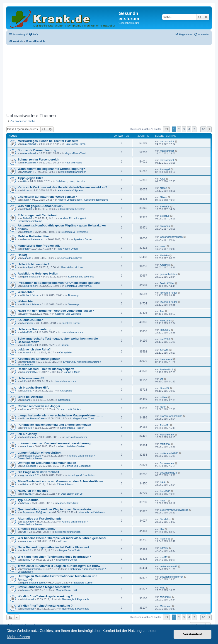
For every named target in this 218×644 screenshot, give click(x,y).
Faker (26, 484)
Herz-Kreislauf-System (70, 190)
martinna (27, 446)
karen (26, 409)
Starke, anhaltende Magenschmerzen (44, 587)
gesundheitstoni (31, 277)
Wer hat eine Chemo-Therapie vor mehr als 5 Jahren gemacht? (62, 538)
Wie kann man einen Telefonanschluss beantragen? (54, 557)
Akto (25, 181)
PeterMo (27, 428)
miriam (26, 400)
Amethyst (28, 267)
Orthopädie (65, 352)
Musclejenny (29, 437)
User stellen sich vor (71, 258)
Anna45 (27, 352)
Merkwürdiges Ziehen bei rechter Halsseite (48, 141)
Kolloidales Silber (30, 320)
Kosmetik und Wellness (81, 277)
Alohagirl (27, 172)
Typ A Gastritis (28, 500)
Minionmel (28, 599)
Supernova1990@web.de (36, 512)
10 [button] (203, 129)
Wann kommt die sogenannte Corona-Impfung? (51, 169)
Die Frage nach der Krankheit (38, 472)
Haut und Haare (73, 163)
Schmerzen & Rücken (69, 409)
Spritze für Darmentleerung (37, 150)
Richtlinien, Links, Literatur (70, 181)
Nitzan (26, 190)
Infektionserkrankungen (73, 172)
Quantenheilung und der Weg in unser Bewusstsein (54, 509)
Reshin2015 (29, 372)
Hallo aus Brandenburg (34, 329)
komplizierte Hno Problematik (39, 246)
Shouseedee (29, 466)
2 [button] (179, 129)
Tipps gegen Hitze (30, 178)
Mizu (25, 590)
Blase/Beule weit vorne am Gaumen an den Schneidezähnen (60, 481)
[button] (166, 129)
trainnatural (29, 362)
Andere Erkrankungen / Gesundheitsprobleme (83, 200)
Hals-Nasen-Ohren (75, 144)
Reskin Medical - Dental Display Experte (46, 369)
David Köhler (30, 286)
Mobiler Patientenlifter (33, 236)
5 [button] (194, 129)
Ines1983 (28, 494)
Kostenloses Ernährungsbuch (39, 359)
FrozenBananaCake (34, 418)
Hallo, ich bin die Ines (33, 491)
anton (26, 249)
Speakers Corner (83, 239)
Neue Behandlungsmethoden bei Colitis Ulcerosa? (54, 547)
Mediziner (28, 323)
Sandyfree (28, 522)
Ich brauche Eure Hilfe (33, 388)
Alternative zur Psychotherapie (40, 519)
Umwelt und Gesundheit (78, 466)
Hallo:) (22, 255)
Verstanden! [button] (193, 634)
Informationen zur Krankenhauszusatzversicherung (54, 443)
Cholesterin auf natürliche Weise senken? (47, 197)
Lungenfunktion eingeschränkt (40, 453)
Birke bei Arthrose (31, 397)
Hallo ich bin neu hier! (33, 264)
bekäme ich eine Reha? (34, 349)
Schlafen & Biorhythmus (78, 286)
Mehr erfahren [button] (19, 637)
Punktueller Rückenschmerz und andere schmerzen (54, 425)
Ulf (24, 381)
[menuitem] (33, 34)
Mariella (27, 258)
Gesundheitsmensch (34, 239)
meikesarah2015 (32, 456)
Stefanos (27, 232)
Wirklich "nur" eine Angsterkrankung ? (45, 596)
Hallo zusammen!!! (31, 378)
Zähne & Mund (72, 372)
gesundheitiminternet (34, 583)
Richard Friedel (31, 295)
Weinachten (26, 292)
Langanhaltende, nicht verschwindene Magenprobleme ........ (60, 415)
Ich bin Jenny (27, 434)
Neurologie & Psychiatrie (74, 232)
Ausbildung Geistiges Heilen (38, 273)
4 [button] (189, 129)
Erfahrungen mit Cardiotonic (38, 215)
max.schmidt (29, 144)
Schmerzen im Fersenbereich (38, 159)
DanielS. (27, 391)
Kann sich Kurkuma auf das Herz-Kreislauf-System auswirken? (62, 187)
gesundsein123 (31, 475)
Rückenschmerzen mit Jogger (39, 406)
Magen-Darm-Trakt (75, 153)
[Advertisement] (109, 78)
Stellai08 (27, 209)
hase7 (26, 503)
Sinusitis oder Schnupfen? (37, 529)
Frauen (65, 345)
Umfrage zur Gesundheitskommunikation (47, 463)
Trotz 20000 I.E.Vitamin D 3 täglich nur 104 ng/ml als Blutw (59, 566)
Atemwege (73, 295)
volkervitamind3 (31, 569)
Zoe (25, 314)
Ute (24, 532)
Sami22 (27, 550)
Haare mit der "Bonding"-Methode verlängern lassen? (56, 311)
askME (26, 560)
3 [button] (184, 129)
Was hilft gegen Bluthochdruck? (41, 206)
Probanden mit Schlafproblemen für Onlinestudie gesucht (59, 283)
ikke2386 (27, 332)
